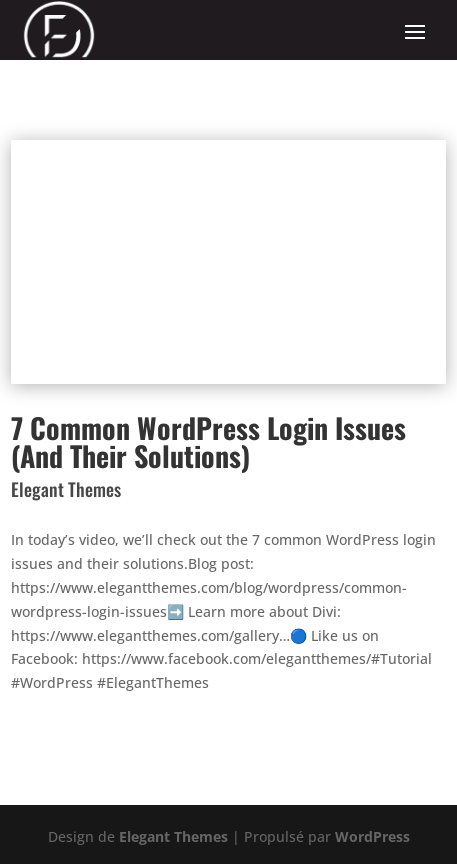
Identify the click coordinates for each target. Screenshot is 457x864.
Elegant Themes (173, 836)
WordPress (372, 836)
